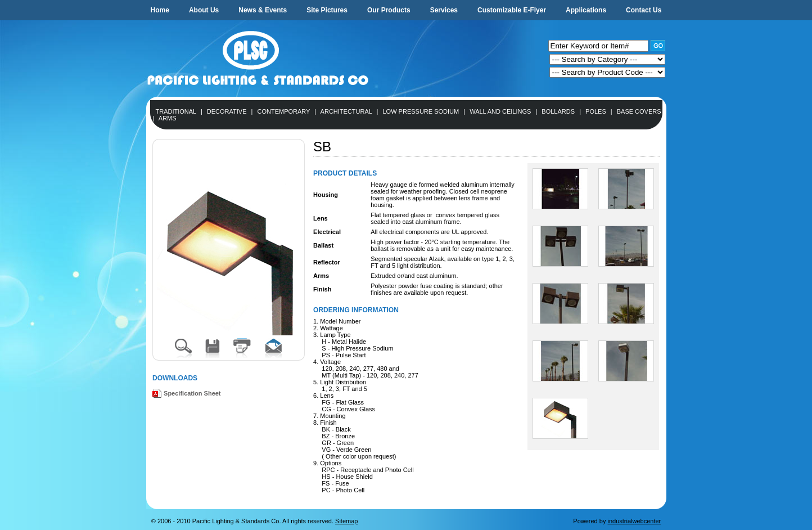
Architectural (346, 111)
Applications (586, 10)
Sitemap (346, 521)
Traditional (176, 111)
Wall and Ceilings (500, 111)
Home (160, 10)
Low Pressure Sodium (421, 111)
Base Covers (639, 111)
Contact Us (644, 10)
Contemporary (284, 111)
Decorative (227, 111)
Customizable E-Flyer (512, 10)
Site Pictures (327, 10)
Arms (168, 118)
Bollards (558, 111)
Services (444, 10)
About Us (204, 10)
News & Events (263, 10)
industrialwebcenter (634, 521)
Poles (596, 111)
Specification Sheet (192, 393)
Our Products (389, 10)
